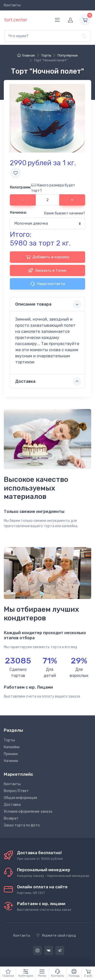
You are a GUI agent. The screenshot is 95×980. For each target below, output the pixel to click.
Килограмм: (21, 187)
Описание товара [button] (48, 304)
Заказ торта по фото (22, 825)
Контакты (12, 5)
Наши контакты (48, 284)
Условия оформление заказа (28, 812)
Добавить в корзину (48, 257)
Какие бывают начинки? (65, 213)
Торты (9, 740)
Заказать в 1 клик (48, 270)
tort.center (16, 20)
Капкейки (12, 747)
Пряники (11, 754)
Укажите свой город (56, 936)
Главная (26, 55)
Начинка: (18, 213)
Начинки (11, 761)
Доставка (12, 805)
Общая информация (20, 798)
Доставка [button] (48, 382)
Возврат (11, 818)
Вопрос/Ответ (16, 791)
